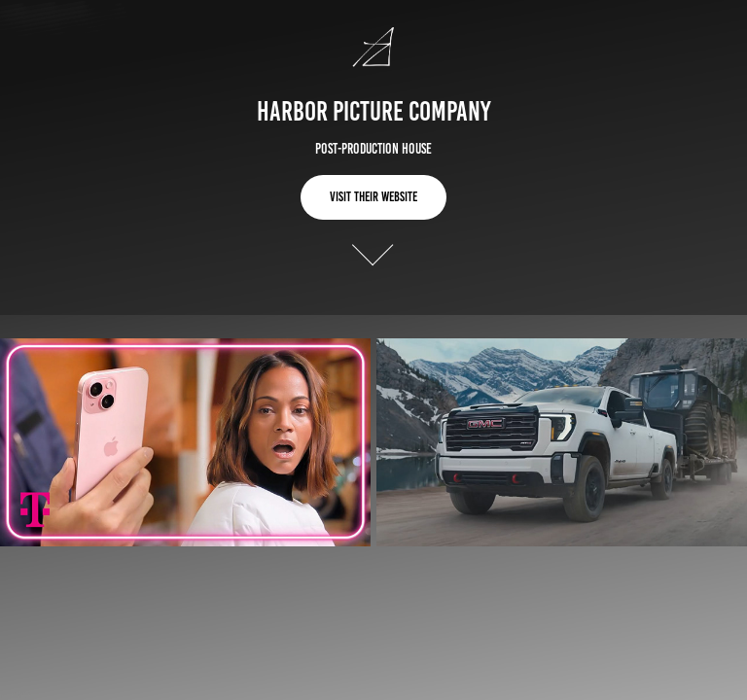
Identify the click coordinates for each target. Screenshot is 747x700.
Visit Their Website (373, 197)
